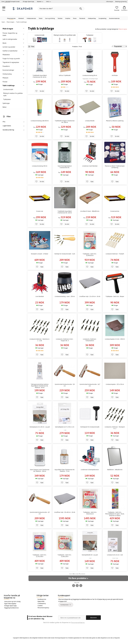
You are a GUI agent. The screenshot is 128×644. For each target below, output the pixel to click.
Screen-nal (40, 211)
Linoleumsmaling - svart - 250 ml (65, 296)
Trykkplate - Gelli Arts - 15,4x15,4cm (65, 556)
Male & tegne (123, 29)
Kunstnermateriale (114, 18)
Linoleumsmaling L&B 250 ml (40, 121)
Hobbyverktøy (92, 18)
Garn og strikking (50, 18)
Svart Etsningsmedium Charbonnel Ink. (65, 167)
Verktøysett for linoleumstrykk (90, 427)
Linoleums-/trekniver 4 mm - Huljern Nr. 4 (65, 340)
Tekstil (41, 18)
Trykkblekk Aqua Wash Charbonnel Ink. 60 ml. (40, 76)
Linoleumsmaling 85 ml (90, 75)
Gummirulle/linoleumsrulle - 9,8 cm (65, 385)
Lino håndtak (40, 296)
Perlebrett (82, 18)
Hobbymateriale (31, 18)
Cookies (40, 606)
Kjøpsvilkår (41, 601)
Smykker (68, 18)
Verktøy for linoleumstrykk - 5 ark (65, 254)
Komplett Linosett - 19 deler (40, 254)
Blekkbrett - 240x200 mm (115, 470)
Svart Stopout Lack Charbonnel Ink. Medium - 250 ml (40, 470)
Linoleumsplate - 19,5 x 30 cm (115, 384)
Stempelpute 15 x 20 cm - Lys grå (40, 427)
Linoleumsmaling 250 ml (40, 166)
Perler (75, 18)
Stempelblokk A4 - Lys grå (90, 555)
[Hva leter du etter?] (61, 9)
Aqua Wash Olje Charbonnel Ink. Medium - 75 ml (65, 470)
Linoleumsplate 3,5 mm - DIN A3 (115, 339)
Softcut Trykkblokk (65, 75)
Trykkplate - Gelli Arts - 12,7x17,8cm (40, 556)
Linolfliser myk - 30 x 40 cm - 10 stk (65, 512)
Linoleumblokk (90, 121)
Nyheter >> (40, 2)
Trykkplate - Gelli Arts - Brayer (115, 296)
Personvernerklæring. (78, 622)
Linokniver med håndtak (90, 166)
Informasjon (110, 2)
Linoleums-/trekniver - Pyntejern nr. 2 (115, 428)
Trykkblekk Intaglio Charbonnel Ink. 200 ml (65, 122)
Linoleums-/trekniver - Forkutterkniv (90, 340)
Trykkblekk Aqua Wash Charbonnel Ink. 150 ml (65, 212)
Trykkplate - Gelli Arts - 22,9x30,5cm (90, 255)
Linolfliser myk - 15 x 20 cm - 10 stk (90, 296)
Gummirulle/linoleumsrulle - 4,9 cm (40, 513)
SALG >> (49, 2)
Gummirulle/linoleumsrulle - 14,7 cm (90, 385)
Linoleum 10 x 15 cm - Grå (115, 555)
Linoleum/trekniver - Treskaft (115, 254)
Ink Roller (115, 75)
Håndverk (21, 18)
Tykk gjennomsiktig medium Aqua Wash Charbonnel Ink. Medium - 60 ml (40, 386)
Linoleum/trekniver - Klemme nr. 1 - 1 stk (40, 340)
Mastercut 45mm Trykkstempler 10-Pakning (115, 167)
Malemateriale (11, 18)
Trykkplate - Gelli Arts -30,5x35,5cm (90, 513)
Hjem (3, 22)
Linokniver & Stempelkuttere (90, 470)
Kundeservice (42, 599)
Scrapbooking (102, 18)
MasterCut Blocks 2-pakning (115, 121)
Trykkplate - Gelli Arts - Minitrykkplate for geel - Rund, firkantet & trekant (115, 514)
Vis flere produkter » (78, 578)
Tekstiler (60, 18)
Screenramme (115, 211)
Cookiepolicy (42, 603)
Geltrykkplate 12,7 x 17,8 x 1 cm (65, 427)
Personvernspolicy (43, 608)
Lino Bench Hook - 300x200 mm (90, 211)
